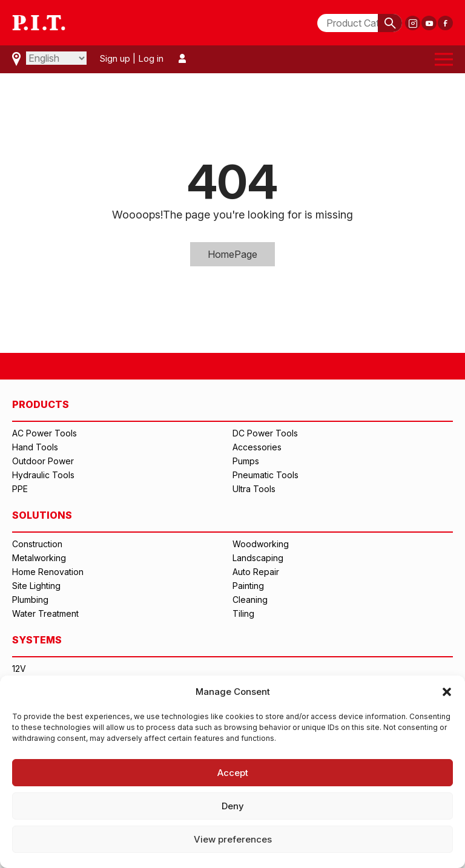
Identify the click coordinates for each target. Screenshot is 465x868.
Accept (233, 773)
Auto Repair (256, 572)
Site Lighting (36, 586)
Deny (233, 806)
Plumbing (30, 600)
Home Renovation (48, 572)
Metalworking (39, 558)
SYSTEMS (37, 640)
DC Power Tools (265, 433)
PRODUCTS (41, 404)
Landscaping (258, 558)
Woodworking (261, 544)
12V (19, 669)
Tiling (243, 613)
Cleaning (250, 600)
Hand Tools (35, 447)
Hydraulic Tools (43, 475)
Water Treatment (45, 613)
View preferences (233, 839)
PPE (20, 489)
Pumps (246, 461)
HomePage (232, 254)
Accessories (257, 447)
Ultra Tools (254, 489)
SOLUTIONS (42, 515)
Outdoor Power (43, 461)
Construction (37, 544)
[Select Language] (56, 58)
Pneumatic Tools (265, 475)
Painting (248, 586)
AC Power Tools (45, 433)
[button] (447, 692)
